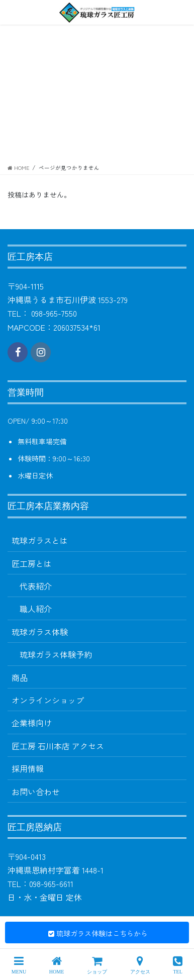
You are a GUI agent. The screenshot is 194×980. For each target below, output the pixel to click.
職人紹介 (36, 609)
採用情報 (28, 768)
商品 (20, 677)
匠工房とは (32, 563)
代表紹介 (36, 586)
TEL (178, 965)
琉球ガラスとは (40, 540)
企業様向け (32, 723)
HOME (57, 965)
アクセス (140, 965)
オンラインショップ (48, 700)
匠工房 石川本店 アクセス (58, 746)
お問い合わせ (36, 792)
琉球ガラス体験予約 (56, 654)
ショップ (97, 965)
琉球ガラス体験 (40, 632)
